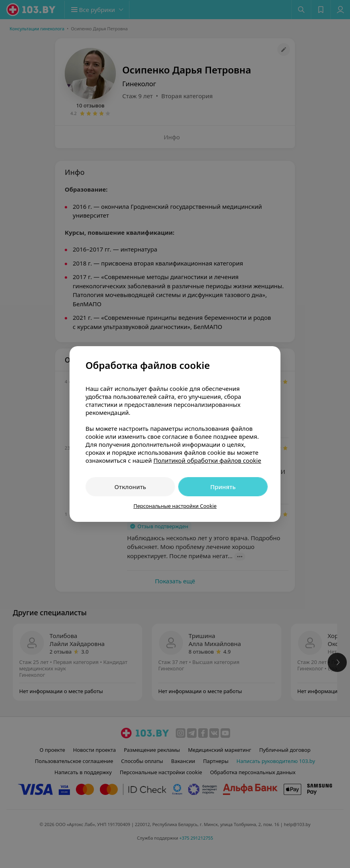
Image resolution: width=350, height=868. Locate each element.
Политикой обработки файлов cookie (207, 460)
